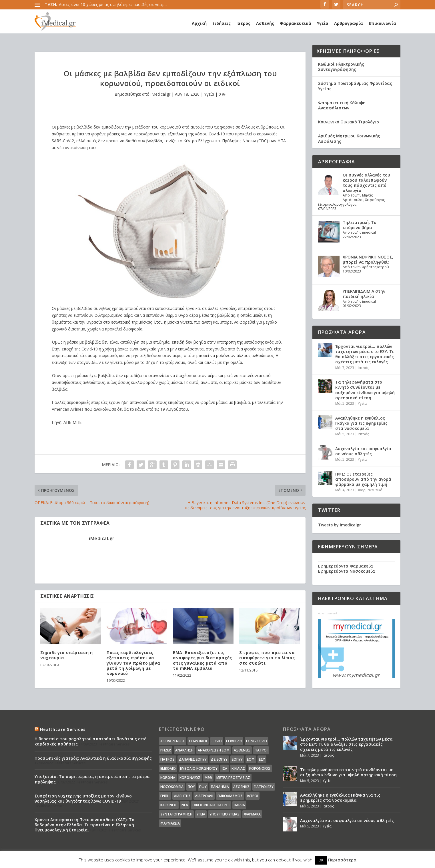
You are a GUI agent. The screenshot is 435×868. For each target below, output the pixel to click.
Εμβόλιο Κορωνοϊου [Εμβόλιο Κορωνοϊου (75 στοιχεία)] (199, 768)
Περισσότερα (342, 860)
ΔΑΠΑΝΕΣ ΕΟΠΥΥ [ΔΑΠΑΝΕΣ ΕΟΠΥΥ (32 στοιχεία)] (193, 759)
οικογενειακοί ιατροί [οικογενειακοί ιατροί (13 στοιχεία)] (211, 805)
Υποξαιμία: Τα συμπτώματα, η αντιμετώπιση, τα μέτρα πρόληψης (92, 779)
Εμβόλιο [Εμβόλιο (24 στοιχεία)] (168, 768)
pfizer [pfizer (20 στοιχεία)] (166, 750)
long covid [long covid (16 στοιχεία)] (257, 741)
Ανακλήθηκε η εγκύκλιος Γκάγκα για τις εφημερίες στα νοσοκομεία (361, 423)
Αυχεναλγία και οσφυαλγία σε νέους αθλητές (363, 451)
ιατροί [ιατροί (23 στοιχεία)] (253, 796)
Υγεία (323, 23)
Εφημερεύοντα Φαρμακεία (346, 566)
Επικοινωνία (382, 23)
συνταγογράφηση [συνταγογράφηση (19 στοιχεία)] (176, 814)
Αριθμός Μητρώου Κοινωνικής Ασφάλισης (349, 138)
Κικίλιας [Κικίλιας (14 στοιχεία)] (238, 768)
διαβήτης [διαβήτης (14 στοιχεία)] (182, 796)
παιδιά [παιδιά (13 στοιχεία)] (239, 805)
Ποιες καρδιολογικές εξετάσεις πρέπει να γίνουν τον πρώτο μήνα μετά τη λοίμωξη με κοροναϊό (133, 663)
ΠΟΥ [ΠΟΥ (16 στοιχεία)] (191, 787)
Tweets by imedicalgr (340, 525)
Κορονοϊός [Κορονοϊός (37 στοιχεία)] (260, 768)
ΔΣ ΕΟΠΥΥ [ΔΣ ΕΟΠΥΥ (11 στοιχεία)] (219, 759)
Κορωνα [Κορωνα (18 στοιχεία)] (168, 778)
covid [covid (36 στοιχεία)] (217, 741)
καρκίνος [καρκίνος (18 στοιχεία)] (169, 805)
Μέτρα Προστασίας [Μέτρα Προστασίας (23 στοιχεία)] (233, 778)
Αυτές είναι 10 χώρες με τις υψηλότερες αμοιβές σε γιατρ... (113, 4)
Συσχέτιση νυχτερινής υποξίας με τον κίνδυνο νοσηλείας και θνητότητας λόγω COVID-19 (83, 798)
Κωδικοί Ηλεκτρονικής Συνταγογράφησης (341, 67)
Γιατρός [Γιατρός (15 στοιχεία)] (167, 759)
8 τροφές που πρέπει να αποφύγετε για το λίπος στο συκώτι (267, 658)
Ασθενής (265, 23)
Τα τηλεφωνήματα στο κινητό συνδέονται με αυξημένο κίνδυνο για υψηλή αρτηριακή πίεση (365, 390)
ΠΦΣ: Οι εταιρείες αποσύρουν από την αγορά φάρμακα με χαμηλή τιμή (363, 479)
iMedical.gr (160, 94)
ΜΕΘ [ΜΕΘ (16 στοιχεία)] (208, 778)
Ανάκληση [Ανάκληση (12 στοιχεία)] (184, 750)
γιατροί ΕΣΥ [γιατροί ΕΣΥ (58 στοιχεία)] (264, 787)
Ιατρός (243, 23)
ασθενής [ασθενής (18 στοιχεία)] (241, 787)
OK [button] (321, 860)
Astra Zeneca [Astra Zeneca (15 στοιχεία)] (172, 741)
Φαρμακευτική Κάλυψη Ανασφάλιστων (342, 105)
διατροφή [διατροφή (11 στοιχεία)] (204, 796)
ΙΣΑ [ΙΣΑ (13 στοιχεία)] (225, 768)
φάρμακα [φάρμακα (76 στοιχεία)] (252, 814)
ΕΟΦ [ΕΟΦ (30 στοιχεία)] (251, 759)
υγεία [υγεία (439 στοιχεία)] (201, 814)
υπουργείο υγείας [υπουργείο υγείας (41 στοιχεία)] (225, 814)
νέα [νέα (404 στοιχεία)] (185, 805)
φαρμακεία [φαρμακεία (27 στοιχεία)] (170, 823)
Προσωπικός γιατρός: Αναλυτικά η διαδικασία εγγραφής (93, 758)
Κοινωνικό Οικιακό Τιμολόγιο (349, 122)
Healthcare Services (63, 729)
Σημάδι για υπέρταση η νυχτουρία (67, 655)
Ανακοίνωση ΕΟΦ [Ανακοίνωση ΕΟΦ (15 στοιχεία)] (214, 750)
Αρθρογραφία (349, 23)
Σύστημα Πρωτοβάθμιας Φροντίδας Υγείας (355, 86)
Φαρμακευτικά (296, 23)
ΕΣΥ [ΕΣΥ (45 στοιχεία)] (262, 759)
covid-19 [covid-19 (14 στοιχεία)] (234, 741)
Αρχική (199, 23)
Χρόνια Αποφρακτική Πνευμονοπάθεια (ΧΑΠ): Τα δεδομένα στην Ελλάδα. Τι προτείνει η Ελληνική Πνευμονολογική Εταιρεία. (85, 825)
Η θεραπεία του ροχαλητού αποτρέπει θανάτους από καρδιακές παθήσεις (91, 741)
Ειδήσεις (222, 23)
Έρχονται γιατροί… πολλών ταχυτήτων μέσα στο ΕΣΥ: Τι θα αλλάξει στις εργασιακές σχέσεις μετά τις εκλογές (365, 354)
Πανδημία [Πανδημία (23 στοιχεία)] (220, 787)
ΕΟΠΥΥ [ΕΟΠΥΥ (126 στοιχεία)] (237, 759)
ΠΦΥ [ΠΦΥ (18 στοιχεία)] (203, 787)
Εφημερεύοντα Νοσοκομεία (347, 571)
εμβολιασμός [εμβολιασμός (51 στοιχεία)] (230, 796)
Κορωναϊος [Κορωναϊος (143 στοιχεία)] (190, 778)
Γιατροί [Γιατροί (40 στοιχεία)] (261, 750)
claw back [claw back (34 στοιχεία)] (198, 741)
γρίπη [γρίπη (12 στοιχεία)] (165, 796)
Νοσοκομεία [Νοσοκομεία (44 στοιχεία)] (172, 787)
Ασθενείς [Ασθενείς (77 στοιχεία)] (242, 750)
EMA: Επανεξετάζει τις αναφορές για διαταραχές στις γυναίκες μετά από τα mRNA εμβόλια (202, 660)
